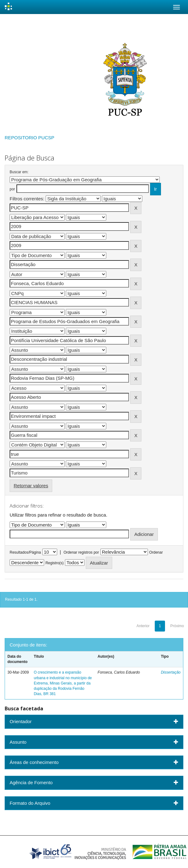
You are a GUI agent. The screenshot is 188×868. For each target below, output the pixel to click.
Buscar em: (19, 172)
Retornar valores (31, 486)
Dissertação (171, 672)
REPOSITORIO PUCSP (30, 138)
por (12, 189)
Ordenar (156, 552)
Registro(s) (55, 563)
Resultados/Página (25, 552)
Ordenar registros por (81, 552)
